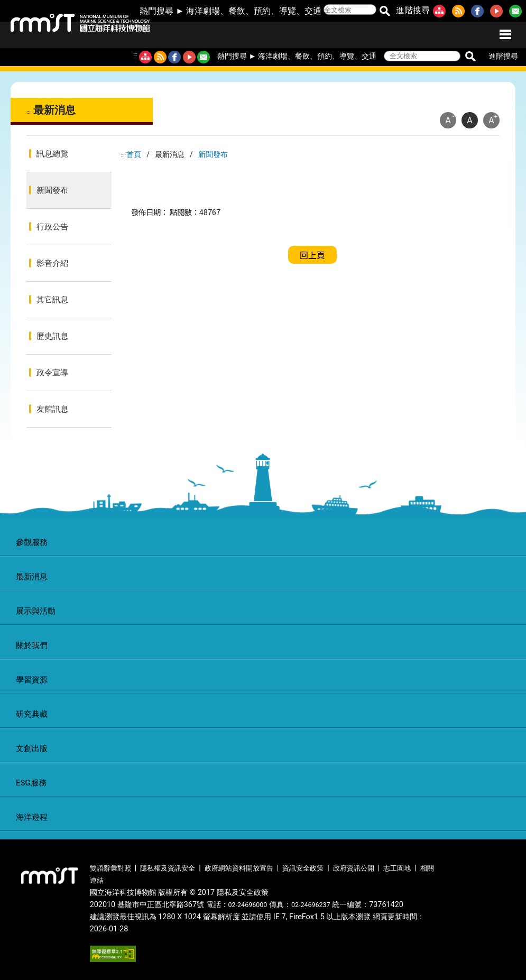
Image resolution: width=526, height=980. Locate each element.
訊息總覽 (52, 154)
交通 (313, 11)
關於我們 (32, 645)
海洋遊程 (32, 817)
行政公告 (52, 227)
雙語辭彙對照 (110, 868)
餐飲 (237, 11)
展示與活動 (36, 611)
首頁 (134, 154)
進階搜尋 (413, 10)
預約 (262, 11)
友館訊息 (52, 409)
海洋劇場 (203, 11)
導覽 (288, 11)
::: (136, 54)
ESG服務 (31, 783)
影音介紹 (52, 263)
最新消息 (32, 577)
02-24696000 (248, 905)
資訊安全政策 (303, 868)
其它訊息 (52, 300)
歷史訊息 (52, 336)
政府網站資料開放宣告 (239, 868)
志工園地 (397, 868)
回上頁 (312, 255)
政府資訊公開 (354, 868)
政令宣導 (52, 373)
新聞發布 (52, 190)
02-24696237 (311, 905)
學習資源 (32, 680)
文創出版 (32, 748)
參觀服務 (32, 542)
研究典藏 (32, 714)
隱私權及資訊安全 (168, 868)
